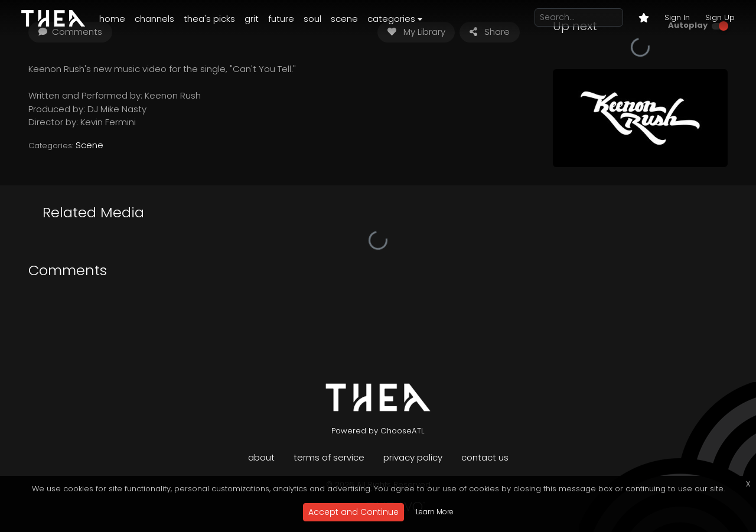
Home (112, 19)
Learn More (435, 512)
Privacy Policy (413, 457)
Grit (252, 19)
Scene (344, 19)
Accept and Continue (353, 512)
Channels (154, 19)
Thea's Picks (209, 19)
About (261, 457)
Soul (312, 19)
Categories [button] (391, 19)
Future (281, 19)
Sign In (677, 17)
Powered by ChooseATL (378, 431)
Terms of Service (329, 457)
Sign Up (720, 17)
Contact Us (485, 457)
